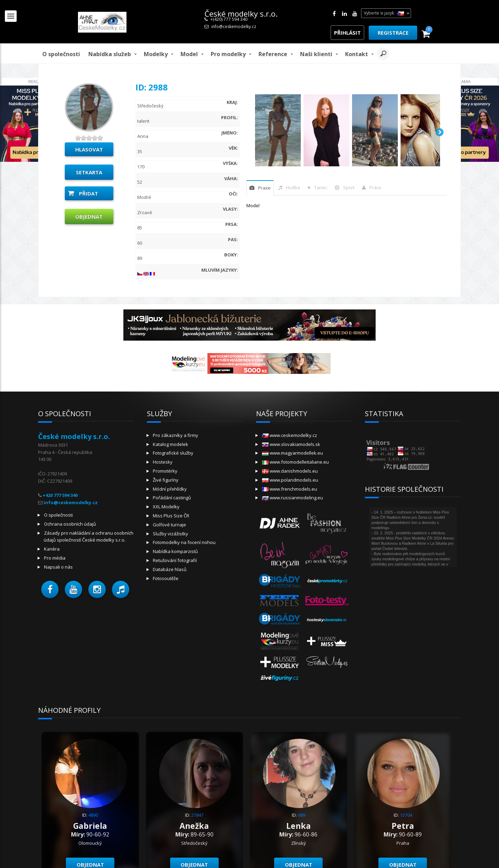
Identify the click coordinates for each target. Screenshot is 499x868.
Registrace (393, 33)
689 (302, 815)
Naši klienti (316, 54)
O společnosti (61, 54)
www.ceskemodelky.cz (290, 435)
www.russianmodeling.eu (292, 498)
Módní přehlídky (170, 489)
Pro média (55, 558)
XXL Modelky (166, 507)
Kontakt (357, 54)
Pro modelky (228, 54)
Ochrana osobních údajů (70, 524)
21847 (197, 815)
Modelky (156, 54)
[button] (50, 589)
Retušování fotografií (175, 560)
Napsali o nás (58, 567)
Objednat (89, 217)
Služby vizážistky (170, 534)
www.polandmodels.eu (290, 480)
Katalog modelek (170, 444)
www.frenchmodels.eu (290, 489)
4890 (93, 815)
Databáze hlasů (170, 569)
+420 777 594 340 (60, 495)
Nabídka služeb (110, 54)
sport (349, 187)
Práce (375, 187)
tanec (321, 187)
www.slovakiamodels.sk (291, 444)
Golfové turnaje (169, 525)
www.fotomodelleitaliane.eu (295, 462)
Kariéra (52, 549)
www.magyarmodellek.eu (292, 453)
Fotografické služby (173, 453)
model (189, 54)
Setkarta (89, 172)
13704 (406, 815)
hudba (293, 187)
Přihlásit (347, 33)
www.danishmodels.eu (290, 471)
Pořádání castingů (172, 498)
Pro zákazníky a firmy (176, 435)
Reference (273, 54)
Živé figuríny (166, 480)
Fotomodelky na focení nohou (184, 542)
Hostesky (163, 462)
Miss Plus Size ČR (171, 516)
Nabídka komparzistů (175, 551)
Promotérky (165, 471)
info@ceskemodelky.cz (234, 27)
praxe (264, 188)
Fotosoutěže (166, 578)
